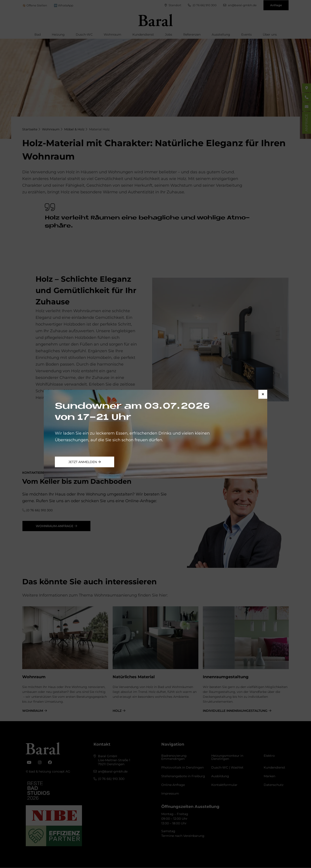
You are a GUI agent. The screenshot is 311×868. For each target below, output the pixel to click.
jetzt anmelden (83, 462)
